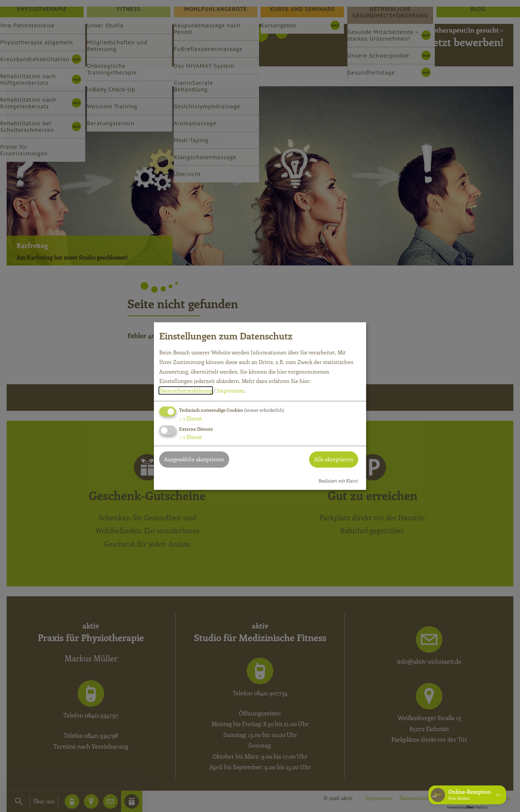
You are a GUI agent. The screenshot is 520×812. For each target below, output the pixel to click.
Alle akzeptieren (334, 459)
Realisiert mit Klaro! (338, 481)
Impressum (231, 391)
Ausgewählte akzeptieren (194, 459)
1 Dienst (191, 418)
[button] (467, 795)
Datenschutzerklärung (186, 391)
